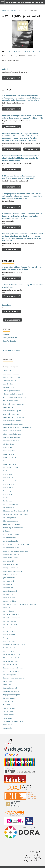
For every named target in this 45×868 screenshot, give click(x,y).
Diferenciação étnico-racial (12, 434)
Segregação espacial (10, 688)
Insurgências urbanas (11, 568)
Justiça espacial (8, 581)
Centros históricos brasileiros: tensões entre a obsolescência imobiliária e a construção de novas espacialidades (21, 158)
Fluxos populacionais (11, 521)
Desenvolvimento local (11, 407)
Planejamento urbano (11, 661)
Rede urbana (8, 681)
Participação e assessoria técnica (14, 645)
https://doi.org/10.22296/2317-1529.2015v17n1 (23, 51)
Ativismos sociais (9, 387)
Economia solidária (10, 464)
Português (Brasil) (10, 338)
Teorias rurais (8, 711)
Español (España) (10, 341)
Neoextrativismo (9, 628)
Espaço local (7, 474)
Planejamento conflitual (11, 655)
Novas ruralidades (10, 631)
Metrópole (7, 608)
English (6, 334)
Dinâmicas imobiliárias (11, 441)
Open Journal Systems (12, 350)
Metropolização (9, 611)
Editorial (6, 69)
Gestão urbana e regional (12, 524)
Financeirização (9, 508)
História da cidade (9, 538)
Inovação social (9, 561)
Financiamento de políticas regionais (16, 511)
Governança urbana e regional (14, 528)
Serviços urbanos (9, 698)
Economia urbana (9, 454)
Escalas (6, 471)
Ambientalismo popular (11, 374)
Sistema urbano (9, 701)
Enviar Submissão (12, 320)
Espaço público (8, 488)
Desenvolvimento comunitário (14, 404)
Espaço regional (9, 491)
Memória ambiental (10, 591)
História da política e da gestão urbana (16, 544)
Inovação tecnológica (11, 564)
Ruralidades (7, 685)
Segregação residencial (11, 691)
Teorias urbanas (9, 715)
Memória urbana (9, 598)
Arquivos (12, 10)
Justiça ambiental (9, 578)
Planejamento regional (11, 658)
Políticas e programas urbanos (14, 678)
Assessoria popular (10, 381)
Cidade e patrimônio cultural (13, 394)
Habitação (7, 531)
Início (5, 10)
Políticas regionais (10, 675)
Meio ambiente (8, 588)
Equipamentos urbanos (11, 467)
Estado (6, 498)
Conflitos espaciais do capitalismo (15, 397)
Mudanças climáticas (10, 624)
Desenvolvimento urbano (12, 421)
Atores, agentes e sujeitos (12, 391)
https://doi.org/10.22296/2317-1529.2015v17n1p (22, 56)
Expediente (7, 305)
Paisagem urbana (9, 641)
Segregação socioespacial (12, 695)
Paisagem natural (9, 634)
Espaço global (8, 478)
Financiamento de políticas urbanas (15, 514)
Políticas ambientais (10, 665)
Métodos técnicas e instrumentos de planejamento (20, 604)
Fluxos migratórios (10, 518)
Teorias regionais (9, 708)
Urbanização (8, 728)
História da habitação (11, 541)
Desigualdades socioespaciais (13, 424)
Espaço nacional (9, 484)
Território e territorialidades (13, 721)
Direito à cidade (9, 444)
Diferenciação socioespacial (13, 431)
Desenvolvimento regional (12, 411)
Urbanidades (8, 725)
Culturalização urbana (11, 401)
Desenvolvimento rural (11, 414)
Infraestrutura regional (11, 554)
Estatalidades (8, 501)
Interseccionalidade (10, 574)
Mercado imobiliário (10, 601)
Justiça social (8, 584)
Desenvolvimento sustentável (13, 417)
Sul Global (7, 705)
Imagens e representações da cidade (16, 551)
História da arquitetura (11, 534)
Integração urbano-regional (13, 571)
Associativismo (8, 384)
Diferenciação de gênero (12, 437)
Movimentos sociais (10, 621)
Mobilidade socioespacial (12, 618)
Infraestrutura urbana (11, 558)
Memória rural (8, 594)
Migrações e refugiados (11, 614)
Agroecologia (8, 371)
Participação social (10, 648)
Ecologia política (9, 447)
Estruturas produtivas (11, 504)
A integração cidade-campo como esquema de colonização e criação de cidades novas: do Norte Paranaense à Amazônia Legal (22, 196)
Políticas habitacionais (11, 671)
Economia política (9, 451)
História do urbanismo (11, 548)
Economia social (9, 461)
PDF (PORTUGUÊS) (13, 78)
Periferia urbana (9, 651)
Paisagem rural (8, 638)
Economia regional (10, 457)
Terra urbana (8, 718)
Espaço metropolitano (11, 481)
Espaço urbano (8, 494)
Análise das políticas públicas (13, 377)
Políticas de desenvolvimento (13, 668)
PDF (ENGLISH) (33, 149)
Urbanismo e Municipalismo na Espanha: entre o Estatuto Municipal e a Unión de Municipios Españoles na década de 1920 (22, 216)
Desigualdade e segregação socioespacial (17, 427)
